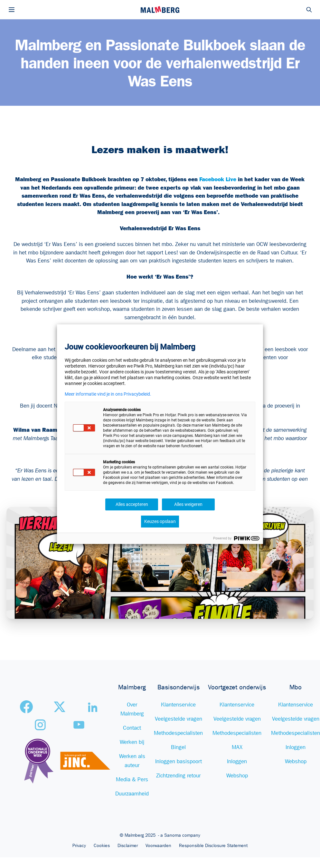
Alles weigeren (188, 504)
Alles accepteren (132, 504)
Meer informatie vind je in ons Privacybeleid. (108, 394)
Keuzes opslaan (160, 521)
